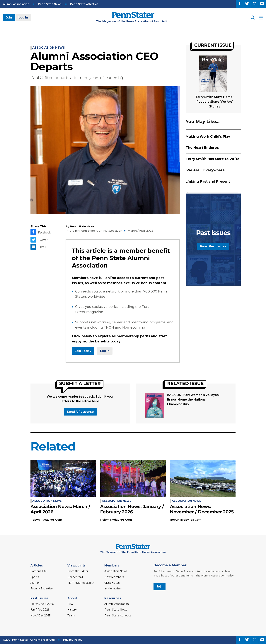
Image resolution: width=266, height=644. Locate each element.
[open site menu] (261, 18)
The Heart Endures (202, 148)
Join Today (83, 351)
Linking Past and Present (208, 181)
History (72, 610)
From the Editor (78, 571)
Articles (37, 565)
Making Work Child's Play (208, 137)
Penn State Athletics (84, 4)
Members (112, 565)
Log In (23, 17)
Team (71, 616)
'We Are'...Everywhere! (206, 170)
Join (9, 17)
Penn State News (50, 4)
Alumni (35, 583)
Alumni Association (16, 4)
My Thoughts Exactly (81, 583)
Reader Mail (75, 577)
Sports (35, 577)
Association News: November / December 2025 (202, 509)
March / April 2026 (42, 604)
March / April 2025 (140, 231)
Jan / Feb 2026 (40, 610)
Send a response (80, 412)
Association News (49, 48)
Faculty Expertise (42, 588)
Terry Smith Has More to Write (213, 159)
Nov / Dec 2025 (40, 616)
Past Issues (39, 598)
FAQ (70, 604)
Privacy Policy (73, 640)
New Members (114, 577)
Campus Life (39, 571)
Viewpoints (76, 565)
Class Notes (112, 583)
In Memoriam (113, 588)
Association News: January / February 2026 (132, 509)
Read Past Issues (213, 246)
